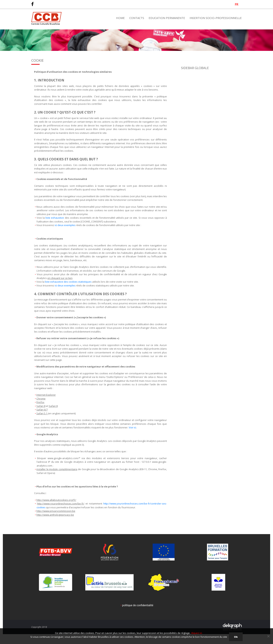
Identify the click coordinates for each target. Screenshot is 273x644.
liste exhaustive (55, 218)
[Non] (268, 636)
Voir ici (132, 427)
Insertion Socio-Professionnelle (216, 18)
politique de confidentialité (138, 605)
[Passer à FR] (237, 4)
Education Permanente (167, 18)
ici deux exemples (65, 225)
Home (120, 18)
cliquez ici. (197, 633)
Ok (236, 637)
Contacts (137, 18)
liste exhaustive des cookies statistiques (68, 282)
